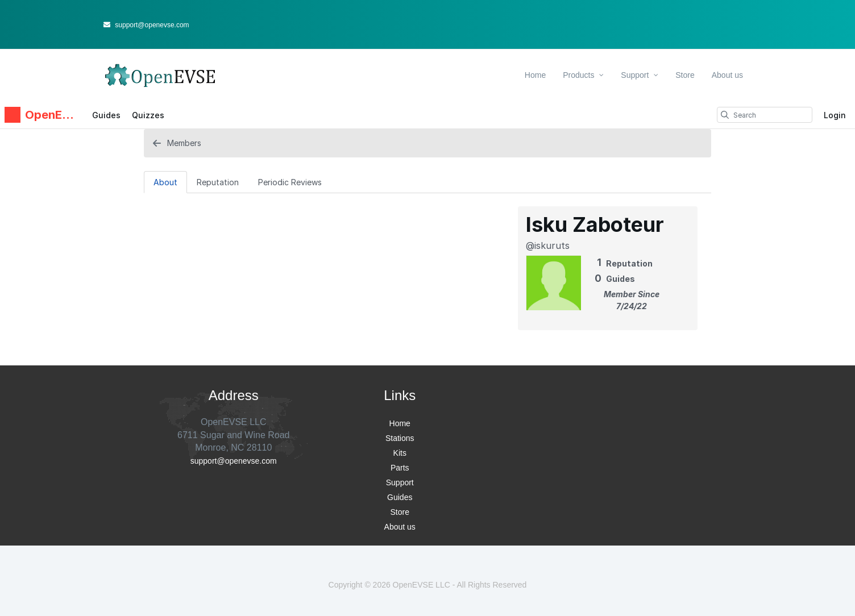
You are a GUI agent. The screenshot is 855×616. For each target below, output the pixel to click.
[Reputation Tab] (218, 182)
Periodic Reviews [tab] (290, 182)
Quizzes (148, 115)
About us (727, 75)
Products (583, 75)
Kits (400, 453)
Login (835, 115)
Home (535, 75)
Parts (400, 468)
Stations (400, 438)
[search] (725, 115)
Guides (106, 115)
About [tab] (165, 182)
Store (685, 75)
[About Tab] (165, 182)
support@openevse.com (146, 25)
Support (640, 75)
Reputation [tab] (218, 182)
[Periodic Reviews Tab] (290, 182)
